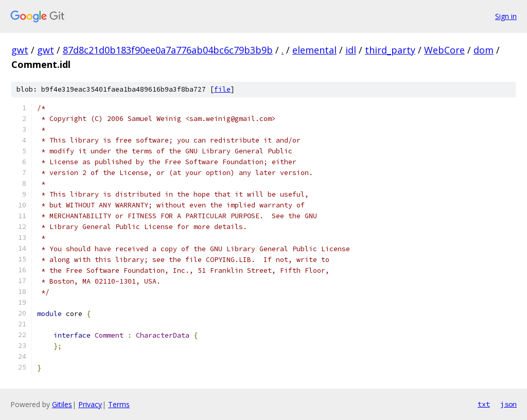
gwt (20, 50)
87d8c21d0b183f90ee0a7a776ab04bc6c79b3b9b (168, 50)
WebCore (444, 50)
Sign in (506, 16)
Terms (119, 404)
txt (484, 404)
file (222, 89)
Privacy (90, 404)
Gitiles (62, 404)
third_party (390, 50)
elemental (314, 50)
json (508, 404)
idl (351, 50)
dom (484, 50)
